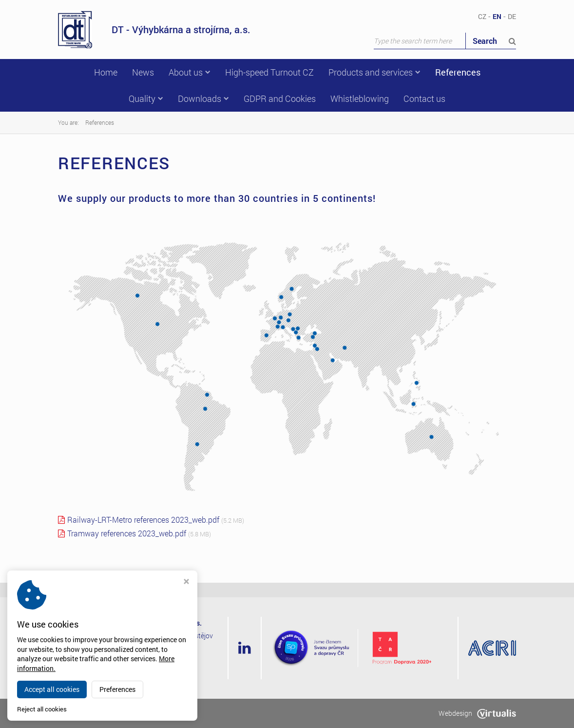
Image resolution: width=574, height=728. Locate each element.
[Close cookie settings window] (186, 582)
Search (494, 41)
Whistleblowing (360, 98)
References (458, 72)
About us (190, 72)
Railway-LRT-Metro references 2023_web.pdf (143, 520)
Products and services (374, 72)
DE (512, 16)
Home (106, 72)
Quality (146, 98)
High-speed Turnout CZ (269, 72)
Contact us (424, 98)
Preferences (117, 689)
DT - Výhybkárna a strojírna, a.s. (154, 30)
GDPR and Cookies (280, 98)
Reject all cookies (42, 709)
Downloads (203, 98)
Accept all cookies (52, 689)
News (143, 72)
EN (497, 16)
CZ (482, 16)
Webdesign (477, 713)
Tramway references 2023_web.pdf (127, 533)
